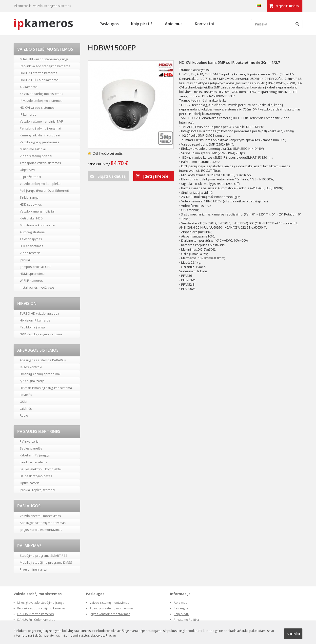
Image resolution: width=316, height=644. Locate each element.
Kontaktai (204, 24)
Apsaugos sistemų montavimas (43, 523)
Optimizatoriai (30, 483)
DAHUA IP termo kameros (39, 73)
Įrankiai (25, 260)
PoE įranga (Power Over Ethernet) (44, 191)
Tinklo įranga (29, 197)
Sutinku (293, 634)
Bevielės (26, 395)
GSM (23, 402)
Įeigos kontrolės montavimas (41, 530)
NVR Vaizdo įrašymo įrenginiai (41, 334)
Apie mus (174, 24)
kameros (43, 23)
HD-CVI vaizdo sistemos (37, 107)
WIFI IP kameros (31, 280)
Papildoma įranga (32, 327)
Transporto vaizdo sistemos (40, 163)
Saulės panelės (31, 448)
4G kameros (29, 87)
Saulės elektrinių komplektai (41, 469)
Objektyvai (27, 170)
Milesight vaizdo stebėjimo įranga (44, 59)
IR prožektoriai (30, 177)
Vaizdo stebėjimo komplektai (41, 184)
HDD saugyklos (31, 204)
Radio (24, 415)
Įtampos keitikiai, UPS (36, 267)
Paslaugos (109, 24)
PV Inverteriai (30, 441)
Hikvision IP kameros (35, 320)
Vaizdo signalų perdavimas (39, 142)
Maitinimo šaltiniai (33, 149)
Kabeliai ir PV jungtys (35, 455)
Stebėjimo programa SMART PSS (44, 556)
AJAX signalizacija (32, 381)
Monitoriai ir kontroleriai (37, 225)
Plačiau (111, 635)
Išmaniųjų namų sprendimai (40, 374)
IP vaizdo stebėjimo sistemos (41, 101)
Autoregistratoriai (33, 232)
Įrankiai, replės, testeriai (37, 490)
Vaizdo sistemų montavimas (40, 516)
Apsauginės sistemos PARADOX (43, 360)
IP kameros (28, 114)
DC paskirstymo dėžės (36, 476)
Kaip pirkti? (142, 24)
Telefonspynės (31, 239)
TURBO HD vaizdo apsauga (39, 313)
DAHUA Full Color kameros (39, 80)
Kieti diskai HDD (31, 218)
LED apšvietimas (31, 246)
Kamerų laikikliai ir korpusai (40, 135)
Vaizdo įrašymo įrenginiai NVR (41, 121)
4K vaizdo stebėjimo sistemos (41, 94)
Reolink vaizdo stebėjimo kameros (45, 66)
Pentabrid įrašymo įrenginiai (40, 128)
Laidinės (26, 408)
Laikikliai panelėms (33, 462)
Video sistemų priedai (36, 156)
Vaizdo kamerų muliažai (37, 211)
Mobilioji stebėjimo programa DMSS (46, 562)
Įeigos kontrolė (31, 367)
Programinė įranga (33, 569)
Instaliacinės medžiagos (37, 287)
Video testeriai (30, 253)
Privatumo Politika (186, 620)
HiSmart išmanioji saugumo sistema (46, 388)
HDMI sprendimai (32, 274)
